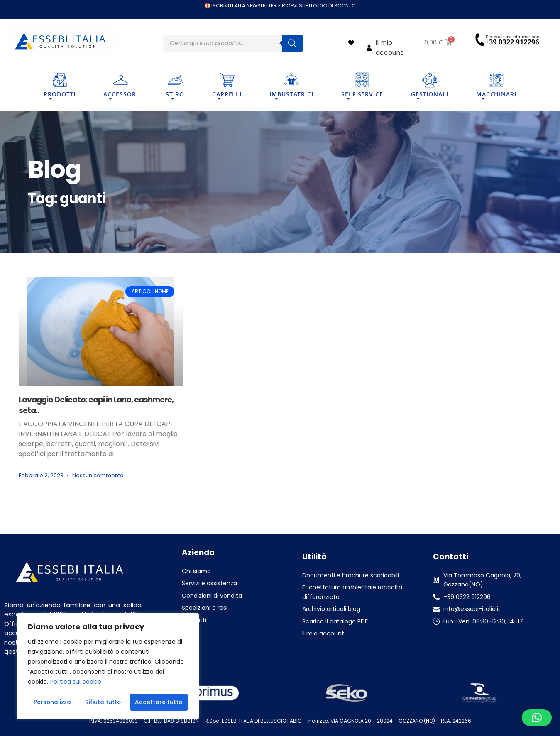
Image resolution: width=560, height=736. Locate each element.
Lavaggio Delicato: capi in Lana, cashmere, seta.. (96, 405)
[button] (537, 718)
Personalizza (52, 702)
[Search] (292, 43)
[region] (108, 667)
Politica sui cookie (76, 682)
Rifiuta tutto (103, 702)
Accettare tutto (159, 702)
